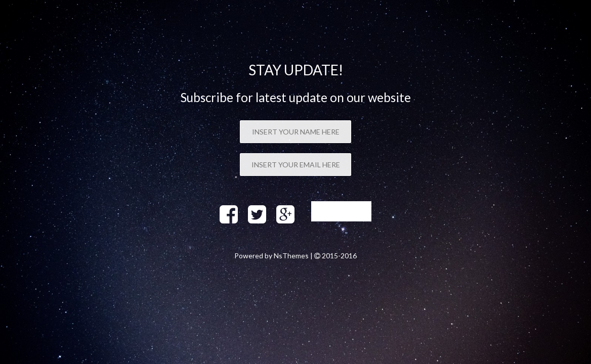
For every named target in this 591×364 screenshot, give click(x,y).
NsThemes (291, 256)
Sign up (341, 211)
